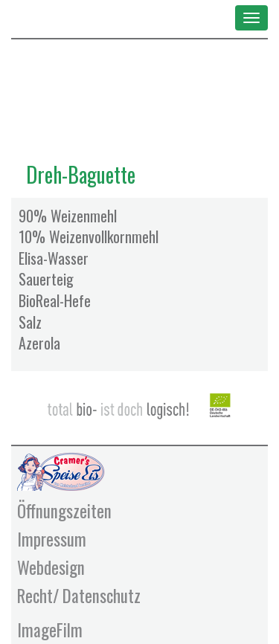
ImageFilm (50, 630)
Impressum (52, 539)
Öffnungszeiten (64, 511)
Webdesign (51, 567)
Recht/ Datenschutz (79, 596)
